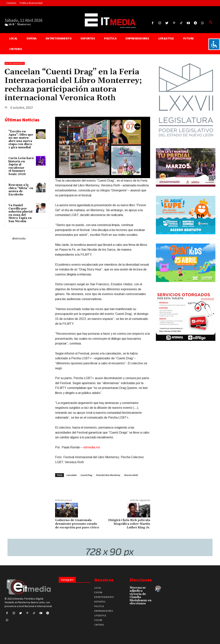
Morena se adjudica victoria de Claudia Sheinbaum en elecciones (141, 596)
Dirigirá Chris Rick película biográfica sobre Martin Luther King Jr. (129, 524)
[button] (211, 23)
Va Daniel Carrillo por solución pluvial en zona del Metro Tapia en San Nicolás (20, 213)
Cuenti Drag (86, 475)
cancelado (71, 475)
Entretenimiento (15, 63)
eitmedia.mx (92, 447)
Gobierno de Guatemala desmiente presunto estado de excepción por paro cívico (77, 524)
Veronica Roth (131, 475)
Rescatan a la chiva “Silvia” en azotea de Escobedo (21, 190)
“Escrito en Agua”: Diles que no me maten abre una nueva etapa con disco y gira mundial (21, 139)
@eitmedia (19, 238)
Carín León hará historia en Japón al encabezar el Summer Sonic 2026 (21, 166)
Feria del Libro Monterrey (108, 475)
